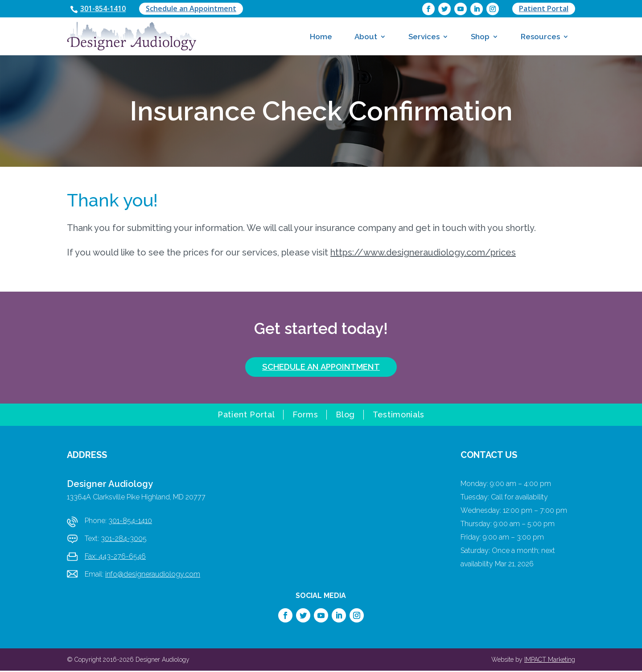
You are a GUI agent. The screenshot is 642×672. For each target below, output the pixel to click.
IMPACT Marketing (550, 661)
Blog (345, 417)
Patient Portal (544, 9)
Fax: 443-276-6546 (115, 558)
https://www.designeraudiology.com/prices (423, 253)
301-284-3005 (124, 540)
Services (424, 37)
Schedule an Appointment (196, 9)
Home (321, 37)
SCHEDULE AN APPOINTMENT (321, 368)
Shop (480, 37)
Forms (305, 417)
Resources (540, 37)
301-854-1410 (106, 9)
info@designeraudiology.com (153, 575)
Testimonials (399, 417)
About (366, 37)
